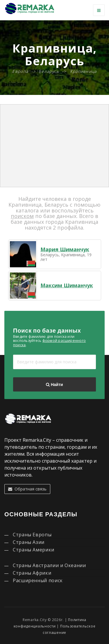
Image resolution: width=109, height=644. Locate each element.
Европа (20, 71)
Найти (54, 385)
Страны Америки (34, 550)
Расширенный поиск (38, 580)
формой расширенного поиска (49, 343)
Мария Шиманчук (65, 249)
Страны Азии (29, 542)
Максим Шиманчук (67, 285)
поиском (22, 216)
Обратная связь (27, 489)
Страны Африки (32, 573)
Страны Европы (32, 535)
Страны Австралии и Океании (49, 565)
